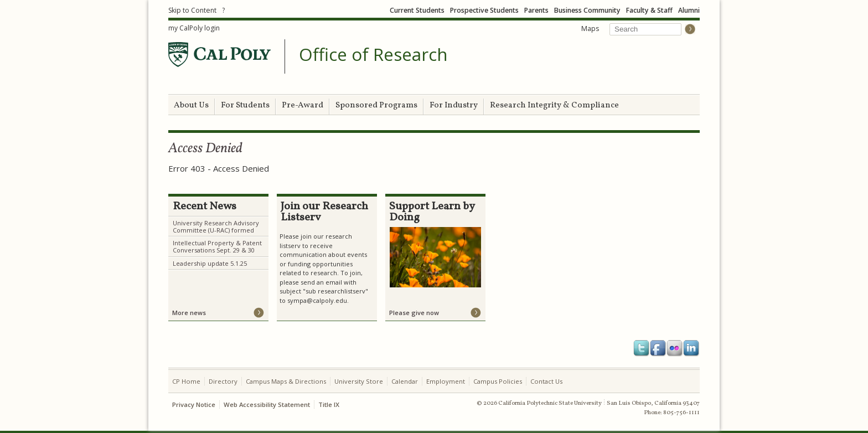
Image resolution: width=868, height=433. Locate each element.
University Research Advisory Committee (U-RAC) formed (216, 226)
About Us (191, 105)
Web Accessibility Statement (267, 404)
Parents (536, 10)
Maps (590, 29)
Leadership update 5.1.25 (210, 263)
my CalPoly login (194, 28)
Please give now (414, 313)
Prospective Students (484, 10)
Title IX (329, 404)
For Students (245, 105)
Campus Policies (498, 381)
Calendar (405, 381)
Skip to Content (192, 10)
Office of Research (373, 55)
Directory (223, 381)
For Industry (454, 105)
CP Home (186, 381)
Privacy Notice (194, 404)
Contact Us (546, 381)
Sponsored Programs (376, 105)
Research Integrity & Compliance (554, 105)
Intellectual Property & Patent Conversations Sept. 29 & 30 (217, 246)
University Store (359, 381)
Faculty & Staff (649, 10)
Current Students (417, 10)
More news (189, 313)
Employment (446, 381)
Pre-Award (303, 105)
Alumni (689, 10)
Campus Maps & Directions (286, 381)
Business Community (587, 10)
